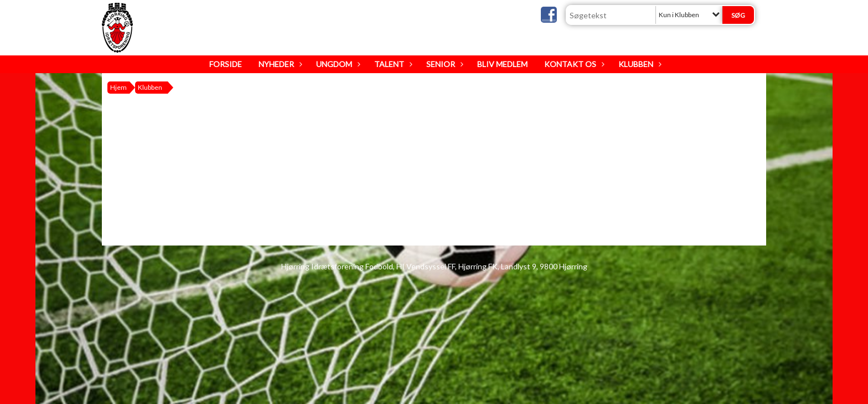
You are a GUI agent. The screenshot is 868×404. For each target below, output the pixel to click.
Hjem (118, 87)
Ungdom (337, 64)
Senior (443, 64)
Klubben (639, 64)
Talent (392, 64)
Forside (226, 64)
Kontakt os (573, 64)
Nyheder (279, 64)
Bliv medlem (502, 64)
